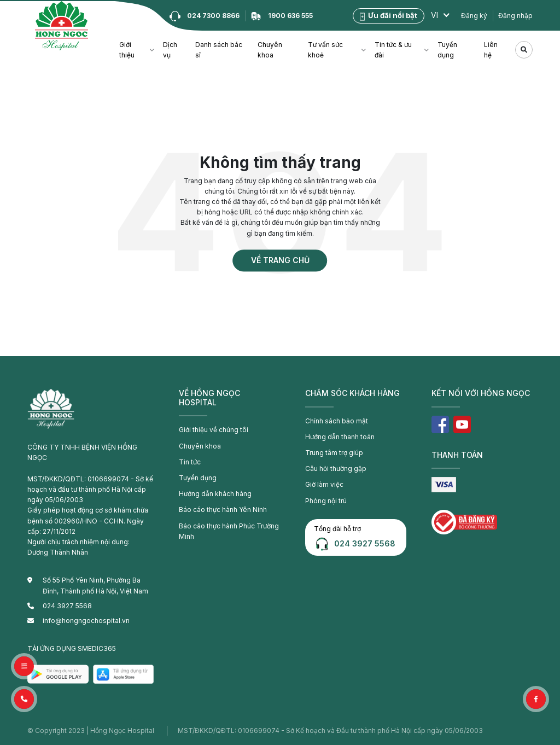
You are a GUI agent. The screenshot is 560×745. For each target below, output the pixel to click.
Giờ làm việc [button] (324, 484)
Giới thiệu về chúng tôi (214, 430)
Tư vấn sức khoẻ (325, 50)
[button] (24, 699)
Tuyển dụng (447, 50)
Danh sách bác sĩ (219, 50)
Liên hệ (491, 50)
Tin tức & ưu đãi (393, 50)
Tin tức (190, 462)
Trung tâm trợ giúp (334, 453)
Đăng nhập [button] (515, 16)
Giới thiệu (127, 50)
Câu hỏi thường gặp (336, 468)
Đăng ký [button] (474, 16)
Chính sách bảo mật (337, 421)
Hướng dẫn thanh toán (340, 437)
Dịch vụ (170, 50)
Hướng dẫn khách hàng (215, 494)
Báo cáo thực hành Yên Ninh (223, 510)
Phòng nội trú (326, 501)
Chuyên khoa (270, 50)
